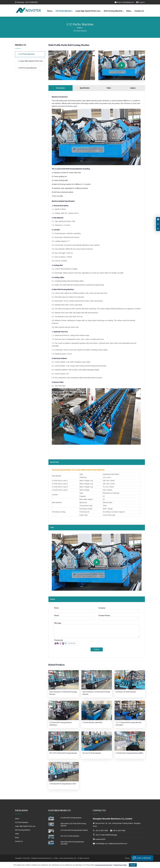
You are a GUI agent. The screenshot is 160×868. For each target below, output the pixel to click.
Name (56, 608)
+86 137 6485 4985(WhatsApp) (106, 835)
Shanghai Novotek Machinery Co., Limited (45, 858)
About (17, 819)
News (17, 838)
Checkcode (58, 640)
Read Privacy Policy (120, 865)
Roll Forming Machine (114, 11)
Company (102, 608)
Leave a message (141, 858)
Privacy (127, 858)
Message (58, 623)
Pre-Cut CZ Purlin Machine (70, 836)
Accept (133, 865)
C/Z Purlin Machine (64, 11)
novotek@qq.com (128, 2)
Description (60, 88)
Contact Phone (104, 616)
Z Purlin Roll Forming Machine (71, 818)
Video (129, 11)
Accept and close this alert (104, 865)
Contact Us (139, 11)
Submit (97, 649)
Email (56, 616)
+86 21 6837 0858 (102, 831)
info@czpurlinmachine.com (118, 844)
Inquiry (133, 88)
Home (50, 11)
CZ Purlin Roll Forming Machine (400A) (74, 830)
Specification (85, 88)
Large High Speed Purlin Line (88, 11)
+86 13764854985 (31, 2)
